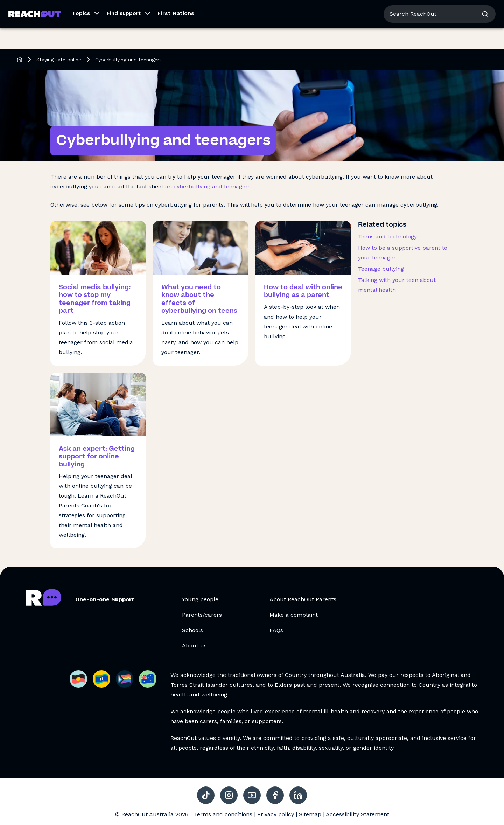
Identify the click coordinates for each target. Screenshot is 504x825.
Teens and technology (387, 237)
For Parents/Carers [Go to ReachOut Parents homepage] (86, 10)
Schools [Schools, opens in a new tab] (192, 630)
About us (433, 10)
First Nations (176, 34)
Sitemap (310, 814)
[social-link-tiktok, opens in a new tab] (206, 795)
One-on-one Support (105, 599)
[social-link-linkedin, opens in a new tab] (298, 795)
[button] (84, 35)
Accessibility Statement (358, 814)
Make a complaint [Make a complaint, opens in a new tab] (294, 615)
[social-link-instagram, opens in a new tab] (229, 795)
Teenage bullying (381, 269)
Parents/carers (202, 615)
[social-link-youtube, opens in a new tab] (252, 795)
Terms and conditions (223, 814)
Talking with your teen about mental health (397, 285)
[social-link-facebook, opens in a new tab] (275, 795)
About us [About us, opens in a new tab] (194, 646)
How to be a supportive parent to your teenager (403, 253)
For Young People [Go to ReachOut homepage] (32, 10)
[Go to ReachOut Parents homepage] (35, 35)
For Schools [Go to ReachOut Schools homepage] (133, 10)
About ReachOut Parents (303, 599)
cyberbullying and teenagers (212, 186)
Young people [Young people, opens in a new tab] (200, 599)
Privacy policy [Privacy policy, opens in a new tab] (276, 814)
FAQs (276, 630)
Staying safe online (59, 60)
